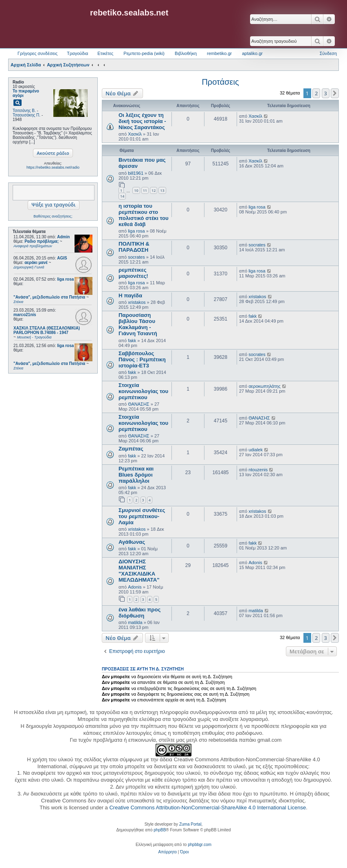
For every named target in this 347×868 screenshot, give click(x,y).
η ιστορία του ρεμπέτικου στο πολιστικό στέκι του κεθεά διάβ (144, 215)
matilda (135, 622)
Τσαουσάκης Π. (26, 115)
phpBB (160, 830)
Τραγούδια (77, 53)
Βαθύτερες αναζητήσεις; (53, 216)
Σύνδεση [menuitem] (328, 53)
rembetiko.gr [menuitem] (219, 53)
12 (154, 190)
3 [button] (326, 93)
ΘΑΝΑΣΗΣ (139, 404)
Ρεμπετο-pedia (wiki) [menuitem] (144, 53)
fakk (132, 341)
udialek (256, 450)
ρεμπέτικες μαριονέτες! (133, 273)
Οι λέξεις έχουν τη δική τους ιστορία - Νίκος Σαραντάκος (142, 121)
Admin (63, 237)
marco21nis (25, 315)
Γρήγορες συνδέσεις (37, 53)
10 (136, 190)
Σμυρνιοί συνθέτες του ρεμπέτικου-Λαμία (142, 516)
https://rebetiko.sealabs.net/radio (53, 167)
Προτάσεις (220, 82)
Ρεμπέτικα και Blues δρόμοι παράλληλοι (136, 475)
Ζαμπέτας (131, 449)
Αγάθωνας (132, 542)
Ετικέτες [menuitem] (105, 53)
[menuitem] (168, 852)
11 (145, 190)
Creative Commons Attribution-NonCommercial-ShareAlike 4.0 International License (208, 808)
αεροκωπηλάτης (265, 386)
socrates (136, 257)
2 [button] (316, 93)
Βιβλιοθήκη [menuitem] (186, 53)
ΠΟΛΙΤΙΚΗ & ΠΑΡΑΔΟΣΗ (134, 247)
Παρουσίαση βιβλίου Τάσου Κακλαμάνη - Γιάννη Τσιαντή (138, 324)
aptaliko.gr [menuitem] (252, 53)
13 (162, 190)
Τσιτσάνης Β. (24, 111)
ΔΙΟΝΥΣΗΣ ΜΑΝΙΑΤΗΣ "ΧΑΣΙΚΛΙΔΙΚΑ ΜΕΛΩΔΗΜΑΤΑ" (139, 571)
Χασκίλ (135, 134)
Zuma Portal (190, 824)
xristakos (137, 302)
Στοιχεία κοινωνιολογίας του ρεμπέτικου (143, 391)
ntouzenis (258, 470)
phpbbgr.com (200, 845)
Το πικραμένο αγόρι (26, 93)
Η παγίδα (130, 296)
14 (122, 196)
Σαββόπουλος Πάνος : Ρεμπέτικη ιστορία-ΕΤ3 (142, 359)
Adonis (135, 587)
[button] (335, 93)
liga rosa (65, 279)
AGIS (62, 258)
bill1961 (136, 173)
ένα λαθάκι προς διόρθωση (139, 613)
